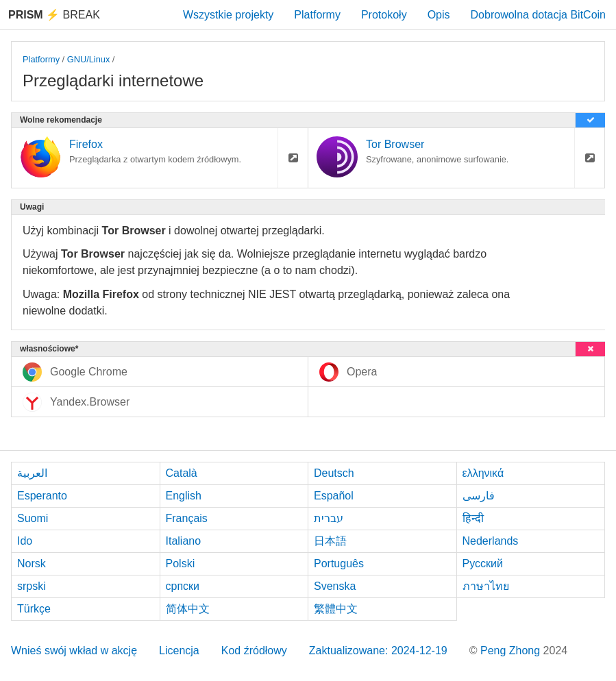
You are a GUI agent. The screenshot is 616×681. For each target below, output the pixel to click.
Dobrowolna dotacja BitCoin (538, 15)
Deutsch (334, 473)
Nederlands (491, 541)
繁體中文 (336, 609)
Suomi (33, 518)
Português (339, 564)
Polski (181, 564)
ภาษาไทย (486, 586)
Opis (439, 15)
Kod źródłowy (254, 651)
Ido (25, 541)
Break (54, 15)
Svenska (335, 586)
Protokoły (384, 15)
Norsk (32, 564)
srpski (32, 586)
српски (183, 586)
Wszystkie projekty (228, 15)
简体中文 (188, 609)
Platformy (317, 15)
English (184, 496)
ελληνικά (483, 473)
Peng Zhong (512, 651)
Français (187, 518)
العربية (32, 473)
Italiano (184, 541)
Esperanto (42, 496)
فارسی (479, 496)
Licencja (179, 651)
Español (334, 496)
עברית (329, 518)
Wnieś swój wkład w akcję (74, 651)
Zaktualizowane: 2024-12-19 (378, 651)
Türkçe (34, 609)
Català (182, 473)
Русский (483, 564)
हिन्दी (473, 518)
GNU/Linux (89, 59)
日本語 (330, 541)
